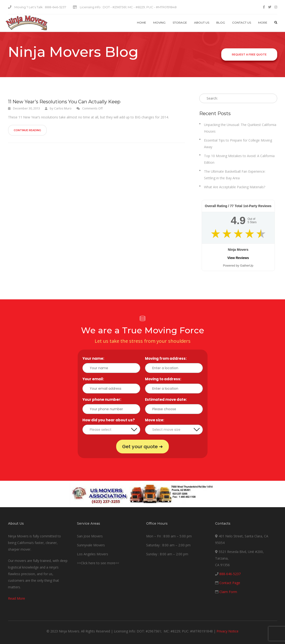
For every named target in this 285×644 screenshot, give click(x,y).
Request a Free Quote (249, 54)
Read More (17, 598)
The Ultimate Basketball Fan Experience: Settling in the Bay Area (235, 175)
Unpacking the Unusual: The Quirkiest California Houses (240, 128)
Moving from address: (167, 358)
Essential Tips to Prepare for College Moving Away (238, 144)
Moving (159, 23)
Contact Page (230, 583)
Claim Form (228, 592)
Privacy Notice (228, 631)
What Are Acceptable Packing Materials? (235, 187)
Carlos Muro (63, 108)
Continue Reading (27, 130)
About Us (202, 23)
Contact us (242, 23)
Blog (221, 23)
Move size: (156, 420)
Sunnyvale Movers (91, 545)
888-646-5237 (230, 574)
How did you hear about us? (110, 420)
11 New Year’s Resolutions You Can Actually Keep (64, 102)
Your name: (94, 358)
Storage (180, 23)
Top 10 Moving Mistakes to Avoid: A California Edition (239, 159)
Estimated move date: (167, 399)
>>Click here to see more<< (98, 563)
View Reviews (238, 258)
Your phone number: (103, 399)
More (263, 23)
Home (142, 23)
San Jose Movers (90, 536)
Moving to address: (164, 379)
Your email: (94, 379)
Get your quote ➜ (142, 447)
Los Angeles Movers (93, 554)
